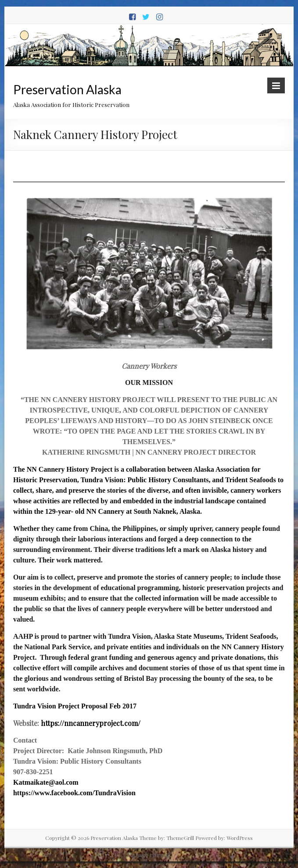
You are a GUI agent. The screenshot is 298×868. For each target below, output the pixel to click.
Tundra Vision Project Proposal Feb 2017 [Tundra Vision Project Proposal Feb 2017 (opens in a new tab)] (75, 706)
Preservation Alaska (67, 89)
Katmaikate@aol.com (46, 782)
